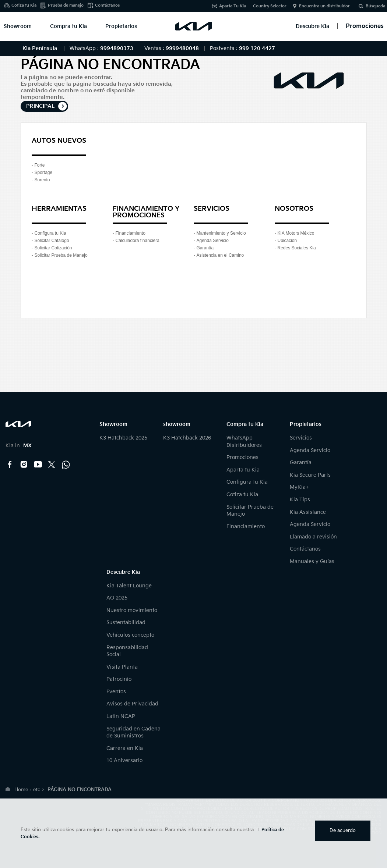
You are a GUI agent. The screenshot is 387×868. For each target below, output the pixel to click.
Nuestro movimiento (132, 610)
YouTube (38, 465)
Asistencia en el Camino (220, 255)
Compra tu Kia (68, 26)
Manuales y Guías (312, 561)
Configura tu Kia (50, 233)
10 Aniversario (124, 760)
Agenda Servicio (213, 241)
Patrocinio (119, 679)
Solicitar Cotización (53, 248)
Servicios (301, 438)
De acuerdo (343, 830)
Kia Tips (300, 500)
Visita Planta (122, 667)
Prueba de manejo (66, 5)
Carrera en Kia (125, 748)
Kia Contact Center (66, 465)
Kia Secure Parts (310, 475)
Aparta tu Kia (243, 470)
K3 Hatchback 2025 (123, 438)
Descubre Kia (312, 26)
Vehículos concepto (130, 635)
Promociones (242, 457)
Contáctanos (107, 5)
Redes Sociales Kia (297, 248)
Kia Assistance (308, 512)
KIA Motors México (296, 233)
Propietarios (121, 26)
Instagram (24, 465)
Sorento (42, 180)
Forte (40, 165)
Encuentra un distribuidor (324, 6)
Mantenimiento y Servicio (221, 233)
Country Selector (270, 6)
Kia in (19, 446)
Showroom (18, 26)
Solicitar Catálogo (52, 241)
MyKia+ (299, 487)
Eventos (116, 692)
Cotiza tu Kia (24, 5)
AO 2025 (117, 598)
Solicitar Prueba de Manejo (61, 255)
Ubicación (287, 241)
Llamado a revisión (313, 537)
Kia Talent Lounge (129, 586)
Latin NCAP (121, 716)
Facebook (10, 465)
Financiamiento (131, 233)
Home (21, 790)
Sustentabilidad (126, 622)
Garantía (205, 248)
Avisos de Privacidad (132, 704)
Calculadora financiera (138, 241)
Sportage (44, 172)
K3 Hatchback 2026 (187, 438)
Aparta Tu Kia (233, 6)
